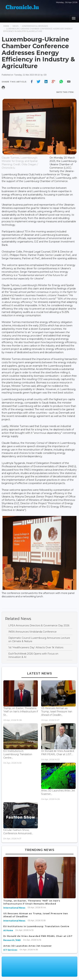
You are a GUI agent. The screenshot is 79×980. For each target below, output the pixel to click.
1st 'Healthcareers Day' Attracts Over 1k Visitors (36, 647)
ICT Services (10, 950)
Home (6, 26)
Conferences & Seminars (35, 26)
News (15, 26)
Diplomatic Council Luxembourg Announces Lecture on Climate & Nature (39, 640)
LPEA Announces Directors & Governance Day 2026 (39, 625)
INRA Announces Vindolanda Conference (32, 632)
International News (14, 908)
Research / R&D (12, 940)
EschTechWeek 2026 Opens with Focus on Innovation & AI (33, 655)
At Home (8, 930)
